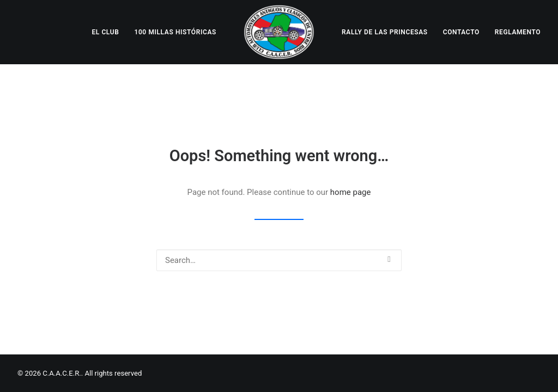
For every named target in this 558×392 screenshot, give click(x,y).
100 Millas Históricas (175, 32)
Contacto (461, 32)
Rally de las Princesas (385, 32)
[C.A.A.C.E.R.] (279, 32)
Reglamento (518, 32)
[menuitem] (105, 32)
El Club (105, 32)
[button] (389, 259)
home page (351, 192)
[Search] (279, 260)
